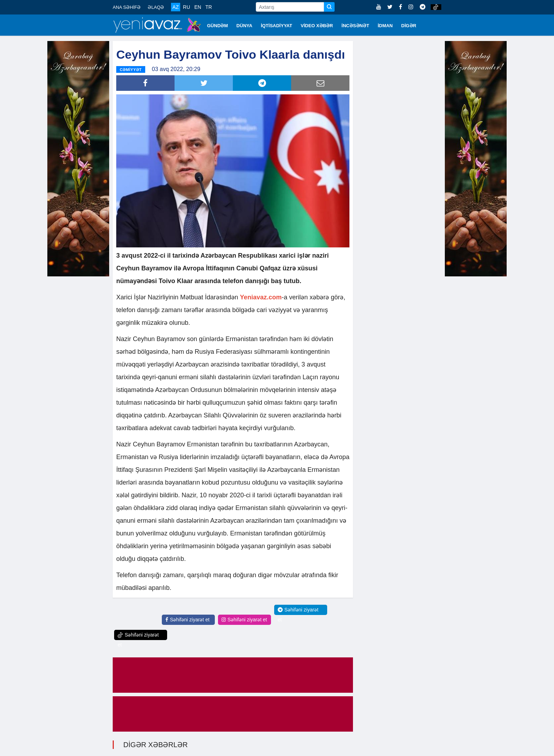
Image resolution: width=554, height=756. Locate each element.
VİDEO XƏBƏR (317, 26)
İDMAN (385, 26)
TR (209, 7)
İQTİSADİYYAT (276, 26)
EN (198, 7)
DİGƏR (409, 26)
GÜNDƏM (217, 26)
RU (187, 7)
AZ (176, 7)
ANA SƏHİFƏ (127, 7)
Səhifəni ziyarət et (187, 620)
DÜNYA (244, 26)
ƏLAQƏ (156, 7)
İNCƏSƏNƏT (355, 26)
